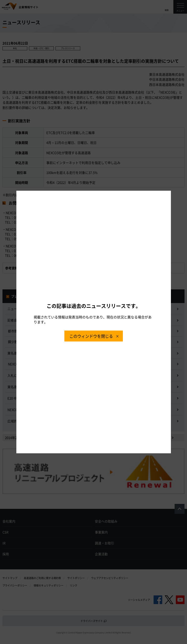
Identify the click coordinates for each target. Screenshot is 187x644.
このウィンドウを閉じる (91, 336)
